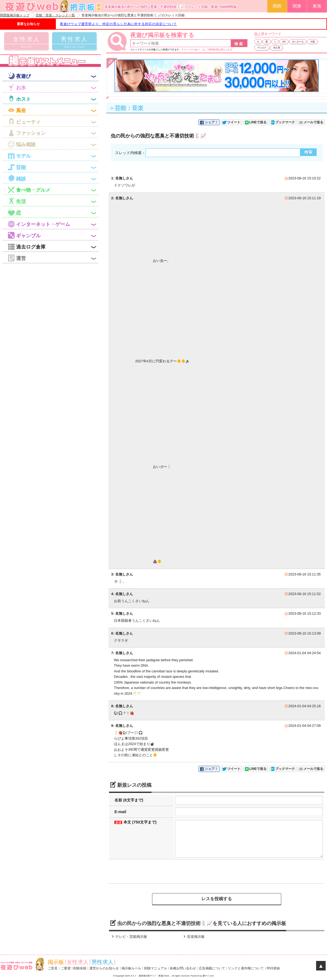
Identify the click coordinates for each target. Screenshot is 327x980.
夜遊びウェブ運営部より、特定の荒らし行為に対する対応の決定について (118, 24)
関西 (277, 6)
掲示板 (56, 962)
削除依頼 (80, 968)
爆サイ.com (208, 976)
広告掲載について (212, 968)
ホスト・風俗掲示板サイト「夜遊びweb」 (151, 976)
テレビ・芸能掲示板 (129, 937)
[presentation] (152, 871)
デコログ (262, 48)
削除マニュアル (156, 968)
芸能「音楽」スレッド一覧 (55, 15)
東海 (317, 6)
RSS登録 (273, 968)
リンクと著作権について (246, 968)
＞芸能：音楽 (126, 108)
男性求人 (102, 962)
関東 (297, 6)
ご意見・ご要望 (59, 968)
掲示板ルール (131, 968)
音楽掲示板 (193, 937)
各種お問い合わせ (183, 968)
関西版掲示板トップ (15, 15)
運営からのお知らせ (104, 968)
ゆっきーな (298, 42)
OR (284, 42)
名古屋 (277, 48)
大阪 (312, 42)
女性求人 (78, 962)
